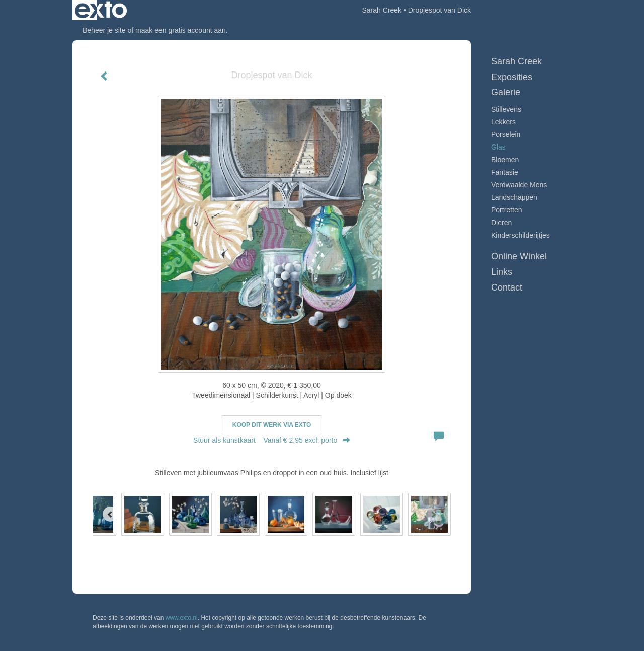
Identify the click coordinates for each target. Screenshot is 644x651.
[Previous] (110, 514)
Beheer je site (104, 30)
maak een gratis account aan (181, 30)
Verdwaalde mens (519, 185)
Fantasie (505, 172)
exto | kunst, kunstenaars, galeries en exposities (101, 10)
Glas (498, 147)
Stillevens (506, 109)
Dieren (501, 223)
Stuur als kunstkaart (272, 440)
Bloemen (505, 160)
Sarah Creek (382, 10)
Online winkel (519, 256)
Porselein (506, 134)
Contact (507, 287)
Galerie (506, 92)
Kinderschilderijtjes (520, 235)
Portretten (506, 210)
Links (502, 272)
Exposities (512, 77)
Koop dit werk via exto (272, 425)
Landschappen (514, 197)
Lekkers (503, 122)
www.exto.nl (182, 618)
